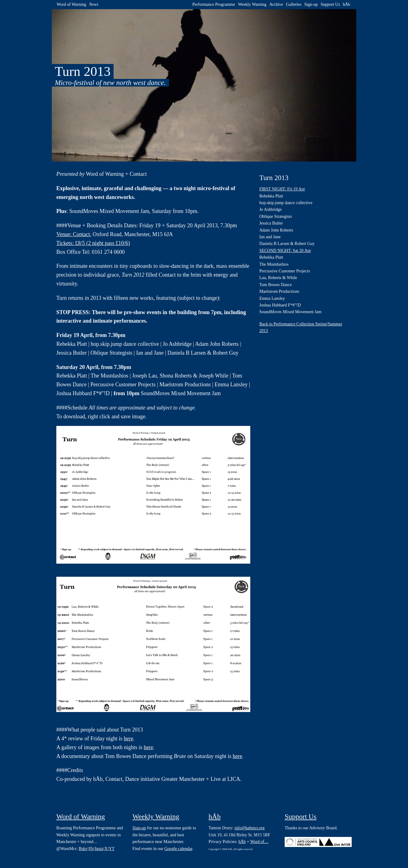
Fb (91, 849)
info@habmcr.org (250, 828)
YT (112, 849)
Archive (276, 4)
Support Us (330, 4)
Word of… (259, 842)
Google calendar (178, 849)
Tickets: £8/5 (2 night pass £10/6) (93, 243)
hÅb (346, 4)
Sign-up (311, 4)
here (128, 739)
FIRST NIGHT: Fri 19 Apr (282, 189)
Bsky (83, 849)
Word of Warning (71, 4)
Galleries (294, 4)
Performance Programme (214, 4)
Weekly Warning (252, 4)
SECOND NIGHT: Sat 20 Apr (285, 251)
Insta (99, 849)
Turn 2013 (274, 178)
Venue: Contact (73, 234)
